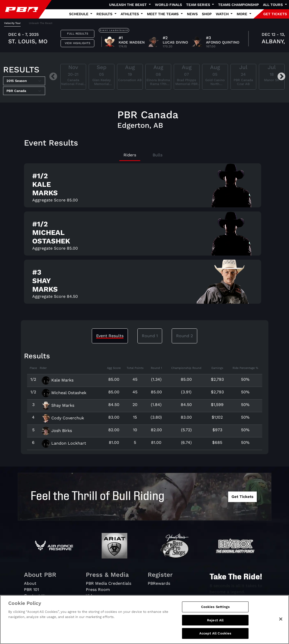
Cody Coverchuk (63, 418)
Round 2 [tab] (184, 336)
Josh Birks (57, 431)
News (192, 14)
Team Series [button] (199, 5)
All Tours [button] (273, 5)
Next (281, 77)
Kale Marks (58, 380)
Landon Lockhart (64, 443)
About (30, 583)
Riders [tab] (130, 155)
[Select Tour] (24, 91)
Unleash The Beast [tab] (41, 23)
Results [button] (105, 14)
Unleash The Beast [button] (128, 5)
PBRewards (159, 583)
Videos (92, 596)
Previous (53, 77)
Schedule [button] (79, 14)
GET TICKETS (275, 14)
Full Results (78, 34)
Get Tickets (242, 497)
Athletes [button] (130, 14)
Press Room (98, 590)
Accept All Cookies (215, 637)
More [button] (242, 14)
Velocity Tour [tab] (12, 23)
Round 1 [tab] (150, 336)
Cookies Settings (215, 610)
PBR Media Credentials (109, 583)
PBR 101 (31, 590)
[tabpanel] (144, 39)
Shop (207, 14)
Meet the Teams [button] (163, 14)
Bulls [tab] (158, 155)
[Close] (281, 622)
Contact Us (35, 596)
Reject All (215, 624)
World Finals (168, 5)
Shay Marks (58, 405)
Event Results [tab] (110, 336)
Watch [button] (223, 14)
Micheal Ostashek (64, 393)
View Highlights (77, 43)
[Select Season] (24, 81)
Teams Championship (238, 5)
